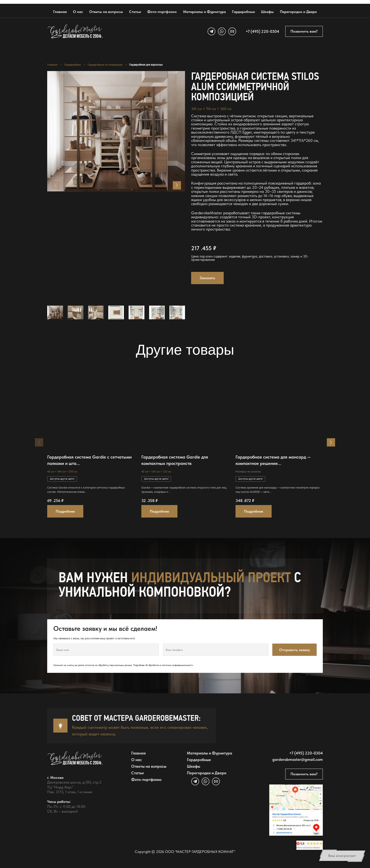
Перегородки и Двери (298, 12)
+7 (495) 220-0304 (262, 31)
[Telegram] (211, 31)
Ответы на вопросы (106, 12)
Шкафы (267, 12)
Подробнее (65, 511)
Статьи (135, 12)
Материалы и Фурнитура (204, 12)
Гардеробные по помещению (105, 65)
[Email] (232, 31)
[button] (177, 185)
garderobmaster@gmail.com (298, 759)
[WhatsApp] (222, 31)
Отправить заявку (294, 650)
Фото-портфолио (162, 12)
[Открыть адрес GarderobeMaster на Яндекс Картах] (296, 810)
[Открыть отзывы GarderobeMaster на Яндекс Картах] (309, 845)
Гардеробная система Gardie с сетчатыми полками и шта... (89, 460)
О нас (78, 12)
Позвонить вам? (304, 31)
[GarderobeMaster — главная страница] (75, 31)
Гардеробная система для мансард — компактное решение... (273, 460)
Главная (60, 12)
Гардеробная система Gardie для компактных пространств (175, 460)
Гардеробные (243, 12)
